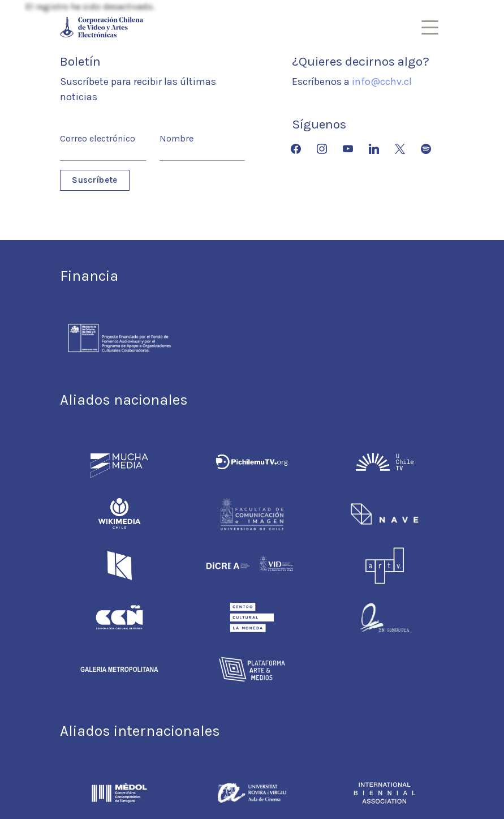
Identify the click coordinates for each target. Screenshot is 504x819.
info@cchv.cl (382, 82)
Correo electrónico (98, 138)
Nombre (176, 138)
